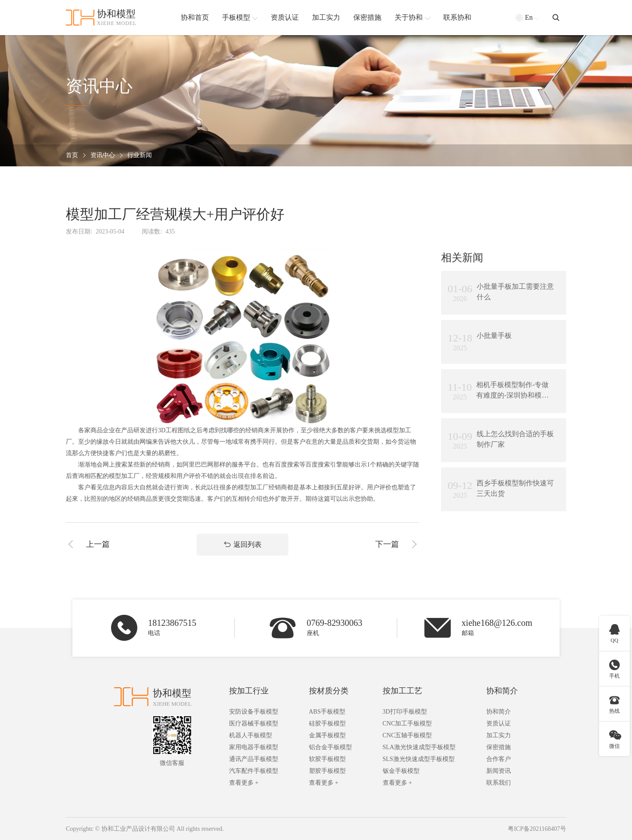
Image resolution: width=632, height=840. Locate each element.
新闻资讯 (499, 771)
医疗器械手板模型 (254, 723)
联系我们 (499, 783)
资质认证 (499, 723)
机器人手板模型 (251, 735)
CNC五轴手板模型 (408, 735)
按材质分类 (329, 691)
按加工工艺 (402, 691)
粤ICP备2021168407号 (537, 829)
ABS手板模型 (327, 712)
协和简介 (502, 691)
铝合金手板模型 (330, 747)
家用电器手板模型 (254, 747)
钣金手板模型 (401, 771)
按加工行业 (249, 691)
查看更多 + (244, 783)
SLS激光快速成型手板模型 (419, 759)
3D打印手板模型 (405, 712)
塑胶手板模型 (327, 771)
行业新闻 (140, 156)
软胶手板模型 (327, 759)
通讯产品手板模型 (254, 759)
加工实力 (499, 735)
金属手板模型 (327, 735)
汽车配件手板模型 (254, 771)
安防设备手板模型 (254, 712)
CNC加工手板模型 (408, 723)
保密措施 (499, 747)
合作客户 (499, 759)
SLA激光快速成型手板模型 (419, 747)
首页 (72, 156)
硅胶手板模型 (327, 723)
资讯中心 (103, 156)
